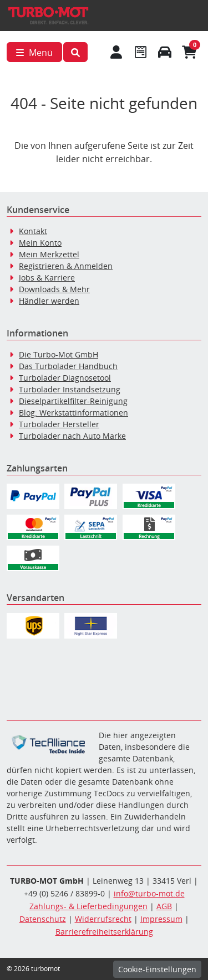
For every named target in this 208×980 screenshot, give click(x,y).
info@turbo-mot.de (149, 893)
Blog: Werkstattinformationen (73, 413)
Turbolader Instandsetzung (70, 389)
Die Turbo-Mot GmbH (59, 354)
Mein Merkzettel (49, 254)
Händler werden (49, 301)
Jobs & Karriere (47, 278)
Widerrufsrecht (103, 919)
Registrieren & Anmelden (66, 266)
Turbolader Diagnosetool (65, 378)
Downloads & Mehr (54, 289)
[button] (75, 52)
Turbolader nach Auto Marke (72, 436)
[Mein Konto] (116, 52)
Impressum (161, 919)
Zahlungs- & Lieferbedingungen (88, 906)
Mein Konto (40, 243)
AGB (164, 906)
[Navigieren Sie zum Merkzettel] (140, 52)
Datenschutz (43, 919)
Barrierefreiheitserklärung (104, 932)
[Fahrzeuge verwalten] (165, 52)
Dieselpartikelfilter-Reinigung (73, 401)
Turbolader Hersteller (59, 424)
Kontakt (33, 231)
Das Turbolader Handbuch (68, 366)
